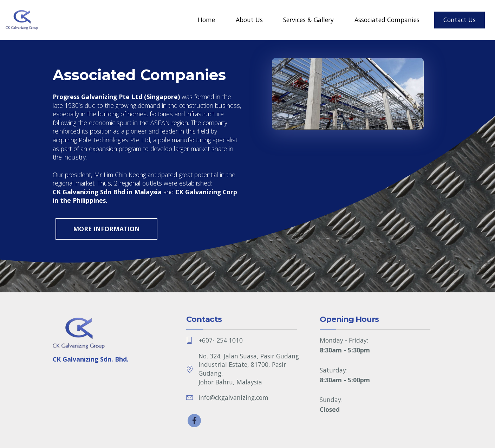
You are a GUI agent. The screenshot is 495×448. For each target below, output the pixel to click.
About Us (249, 20)
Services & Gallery (308, 20)
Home (206, 20)
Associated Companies (387, 20)
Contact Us (460, 20)
